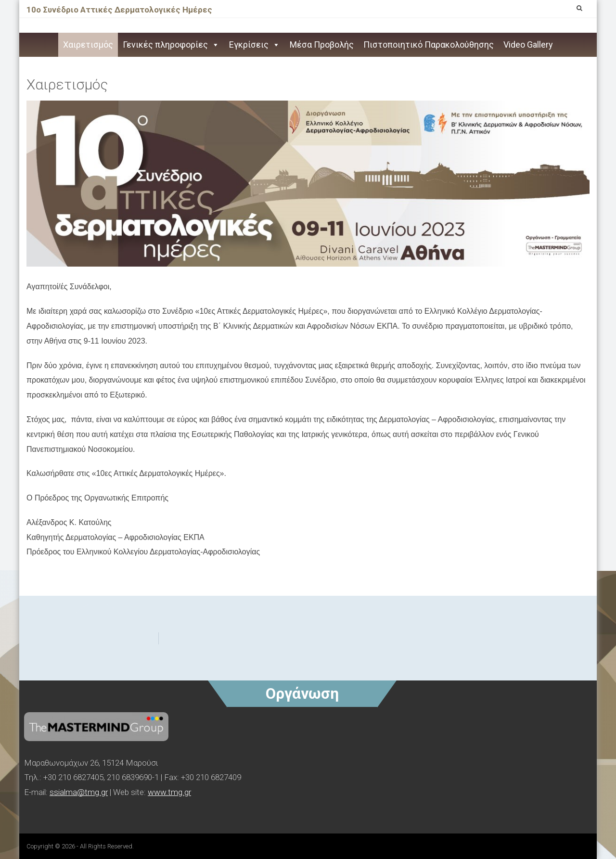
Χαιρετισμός (88, 45)
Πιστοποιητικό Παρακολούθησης (429, 45)
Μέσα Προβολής (322, 45)
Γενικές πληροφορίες (171, 45)
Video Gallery (528, 45)
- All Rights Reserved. (105, 846)
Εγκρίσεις (255, 45)
